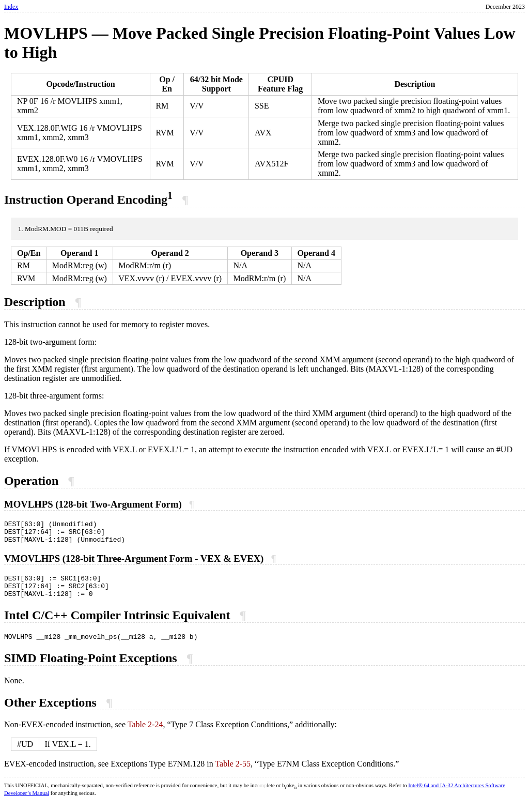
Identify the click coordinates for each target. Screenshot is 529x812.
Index (11, 7)
